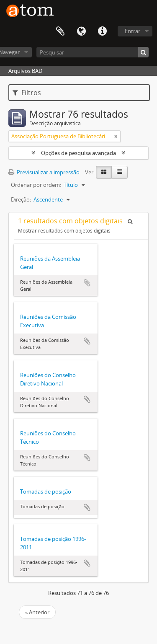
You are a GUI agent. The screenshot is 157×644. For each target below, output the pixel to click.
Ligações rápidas (102, 31)
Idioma (81, 31)
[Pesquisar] (93, 52)
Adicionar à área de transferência (87, 283)
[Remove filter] (116, 136)
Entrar (133, 31)
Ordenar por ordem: (36, 185)
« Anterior (37, 612)
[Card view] (104, 172)
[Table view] (120, 172)
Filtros (27, 93)
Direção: (21, 199)
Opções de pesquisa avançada (78, 153)
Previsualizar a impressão (44, 172)
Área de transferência (60, 31)
